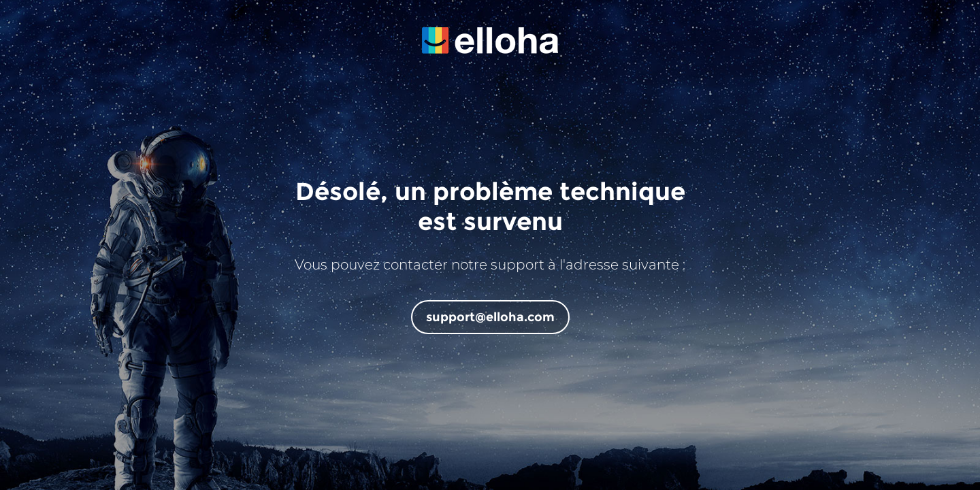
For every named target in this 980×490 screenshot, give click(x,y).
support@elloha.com (490, 317)
